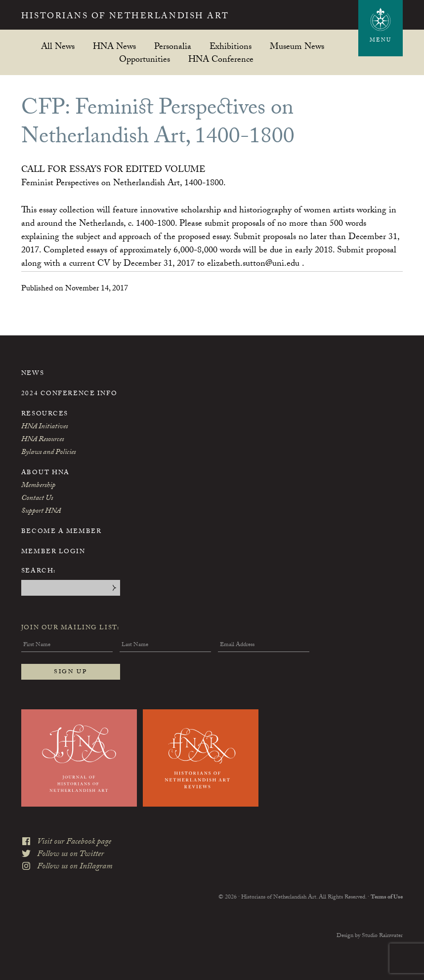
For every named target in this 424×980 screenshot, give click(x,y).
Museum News (297, 46)
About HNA (45, 473)
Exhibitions (231, 46)
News (33, 374)
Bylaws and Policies (48, 453)
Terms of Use (387, 898)
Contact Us (37, 499)
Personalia (173, 46)
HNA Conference (221, 59)
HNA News (114, 46)
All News (58, 46)
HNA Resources (42, 440)
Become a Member (61, 532)
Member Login (53, 552)
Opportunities (145, 59)
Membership (38, 486)
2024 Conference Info (69, 394)
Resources (45, 414)
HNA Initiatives (44, 427)
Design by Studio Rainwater (370, 936)
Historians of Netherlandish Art (125, 17)
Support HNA (41, 512)
